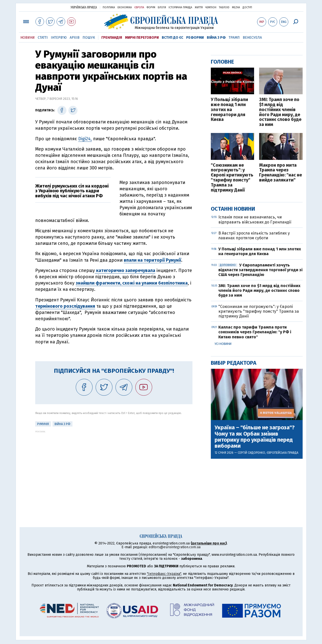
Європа (139, 8)
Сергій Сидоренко (251, 453)
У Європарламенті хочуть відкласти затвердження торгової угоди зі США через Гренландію (260, 270)
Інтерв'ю (59, 38)
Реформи (195, 38)
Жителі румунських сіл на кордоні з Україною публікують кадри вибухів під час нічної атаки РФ (72, 191)
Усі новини (223, 344)
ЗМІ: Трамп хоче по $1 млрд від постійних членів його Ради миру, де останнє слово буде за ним (280, 112)
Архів (75, 38)
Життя (199, 8)
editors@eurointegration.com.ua (175, 547)
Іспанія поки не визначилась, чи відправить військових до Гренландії (255, 219)
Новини (28, 38)
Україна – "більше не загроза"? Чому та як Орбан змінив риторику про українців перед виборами (255, 437)
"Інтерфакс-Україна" (164, 574)
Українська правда (84, 7)
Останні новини (233, 209)
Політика (109, 8)
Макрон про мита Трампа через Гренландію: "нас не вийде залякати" (280, 173)
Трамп (234, 38)
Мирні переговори (142, 38)
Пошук (89, 38)
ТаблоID (224, 8)
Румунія (43, 424)
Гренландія (112, 38)
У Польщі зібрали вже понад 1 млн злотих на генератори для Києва (229, 110)
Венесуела (252, 38)
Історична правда (180, 8)
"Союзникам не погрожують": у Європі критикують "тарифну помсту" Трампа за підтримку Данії (232, 178)
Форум (151, 8)
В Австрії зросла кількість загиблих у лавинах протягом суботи (254, 236)
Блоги (162, 8)
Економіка (125, 8)
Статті (43, 38)
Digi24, (85, 139)
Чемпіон (211, 8)
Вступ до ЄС (172, 38)
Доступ (247, 8)
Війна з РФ (216, 38)
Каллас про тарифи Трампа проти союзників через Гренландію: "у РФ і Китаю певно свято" (255, 332)
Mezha (236, 8)
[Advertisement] (114, 468)
